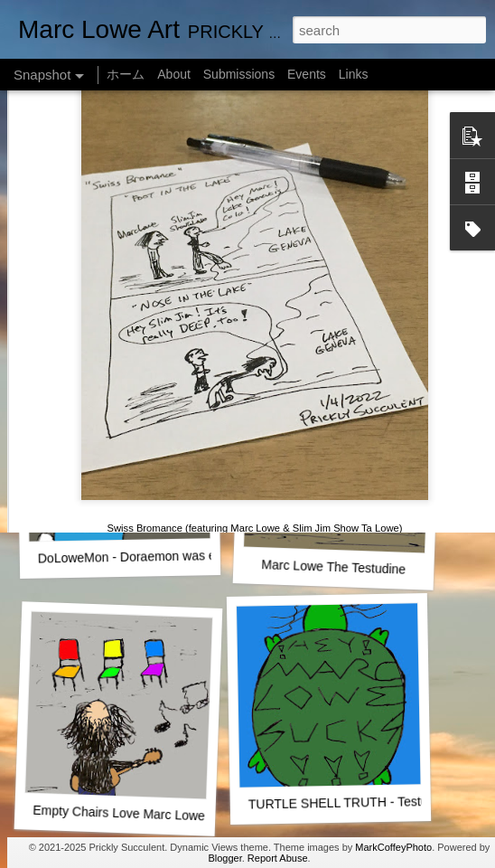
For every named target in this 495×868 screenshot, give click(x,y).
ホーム (126, 74)
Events (307, 74)
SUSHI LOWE (333, 321)
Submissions (239, 74)
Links (354, 74)
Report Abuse (278, 858)
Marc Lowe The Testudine (333, 567)
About (174, 74)
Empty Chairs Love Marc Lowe (119, 813)
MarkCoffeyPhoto (393, 847)
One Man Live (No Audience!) (122, 321)
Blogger (224, 858)
